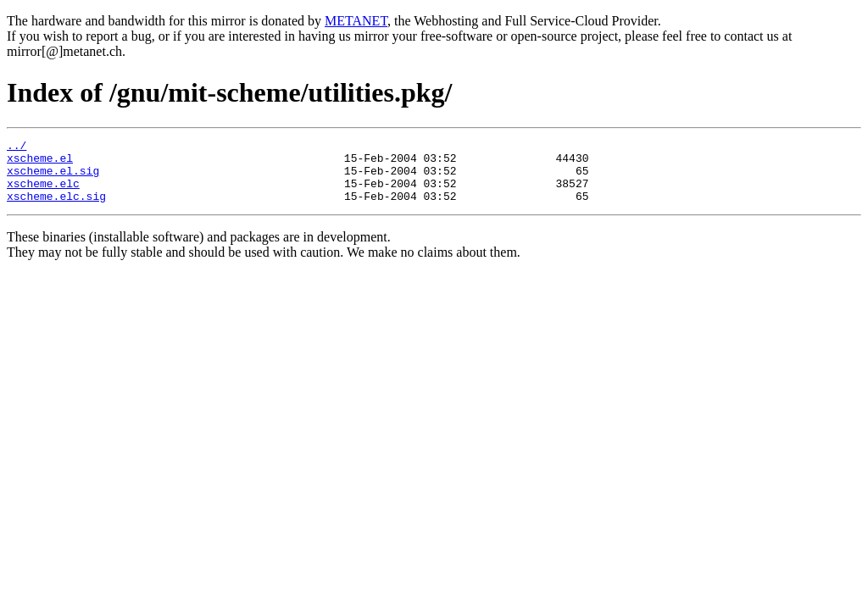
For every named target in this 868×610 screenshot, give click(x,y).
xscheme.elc (43, 193)
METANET (356, 21)
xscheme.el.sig (53, 178)
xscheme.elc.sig (56, 208)
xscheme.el (40, 163)
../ (17, 147)
